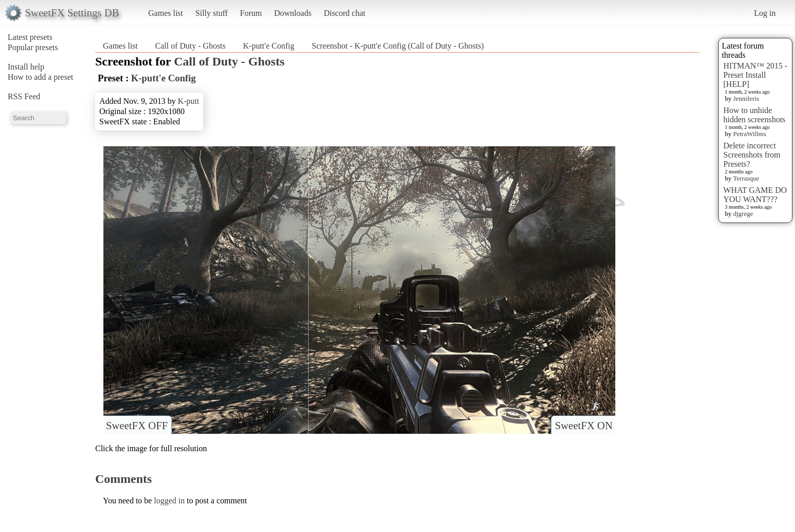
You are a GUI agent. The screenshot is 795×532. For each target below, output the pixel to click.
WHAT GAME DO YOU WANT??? (755, 195)
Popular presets (33, 47)
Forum (251, 13)
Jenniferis (746, 98)
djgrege (743, 214)
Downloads (293, 13)
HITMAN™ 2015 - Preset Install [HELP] (755, 75)
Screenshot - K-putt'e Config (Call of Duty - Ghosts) (398, 46)
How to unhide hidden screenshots (754, 115)
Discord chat (344, 13)
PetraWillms (749, 134)
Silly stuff (212, 13)
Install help (26, 67)
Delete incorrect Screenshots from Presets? (752, 155)
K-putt (188, 101)
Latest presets (30, 37)
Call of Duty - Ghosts (190, 46)
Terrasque (746, 178)
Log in (765, 13)
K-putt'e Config (269, 46)
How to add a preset (40, 77)
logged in (169, 501)
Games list (166, 13)
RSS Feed (24, 96)
